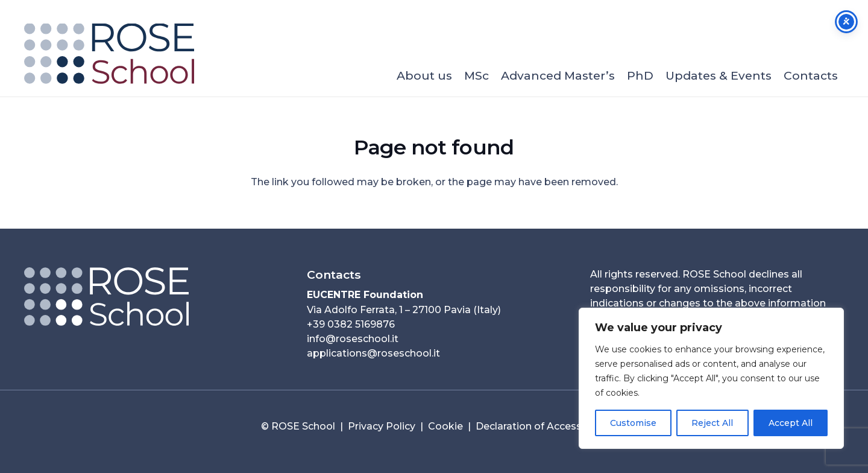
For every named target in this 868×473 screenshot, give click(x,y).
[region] (711, 378)
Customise (633, 423)
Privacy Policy (382, 426)
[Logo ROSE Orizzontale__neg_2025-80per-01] (151, 297)
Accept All (791, 423)
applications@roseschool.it (373, 353)
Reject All (712, 423)
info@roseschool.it (353, 339)
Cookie (445, 426)
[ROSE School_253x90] (109, 54)
